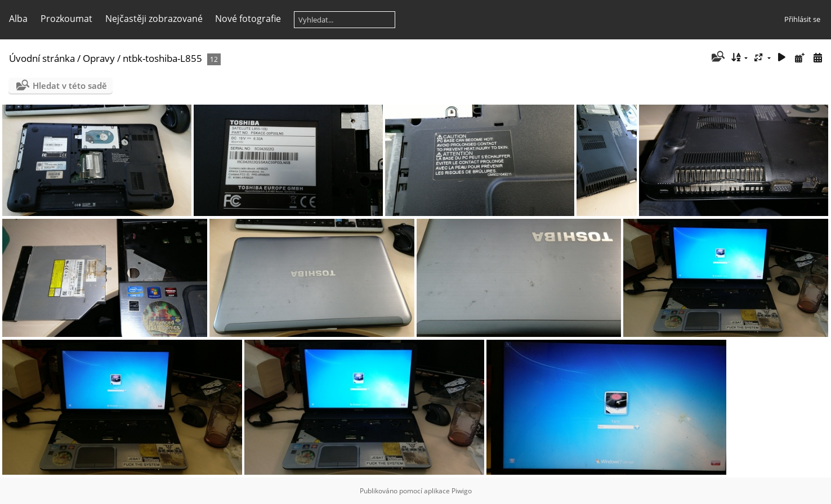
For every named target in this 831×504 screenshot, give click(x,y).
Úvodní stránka (42, 58)
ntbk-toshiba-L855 (162, 58)
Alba (18, 19)
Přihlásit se (802, 19)
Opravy (99, 58)
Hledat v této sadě (70, 85)
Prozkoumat (66, 19)
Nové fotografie (248, 19)
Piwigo (462, 491)
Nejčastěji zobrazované (154, 19)
